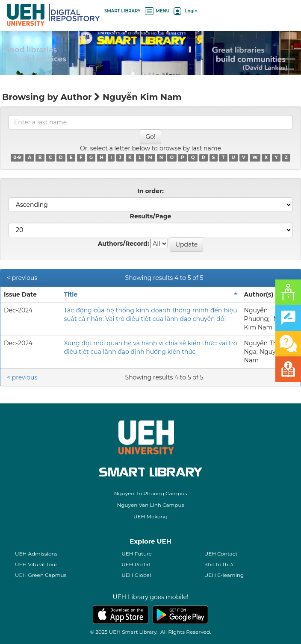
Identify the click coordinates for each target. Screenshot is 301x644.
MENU (157, 11)
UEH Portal (136, 564)
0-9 (17, 157)
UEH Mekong (150, 516)
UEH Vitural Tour (36, 564)
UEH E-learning (224, 575)
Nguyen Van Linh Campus (151, 505)
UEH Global (136, 575)
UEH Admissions (36, 554)
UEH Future (137, 554)
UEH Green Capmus (41, 575)
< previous (22, 278)
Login (185, 11)
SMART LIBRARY (122, 11)
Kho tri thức (220, 564)
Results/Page (151, 216)
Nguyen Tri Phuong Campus (151, 493)
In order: (150, 191)
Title (71, 294)
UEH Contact (221, 554)
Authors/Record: (124, 244)
